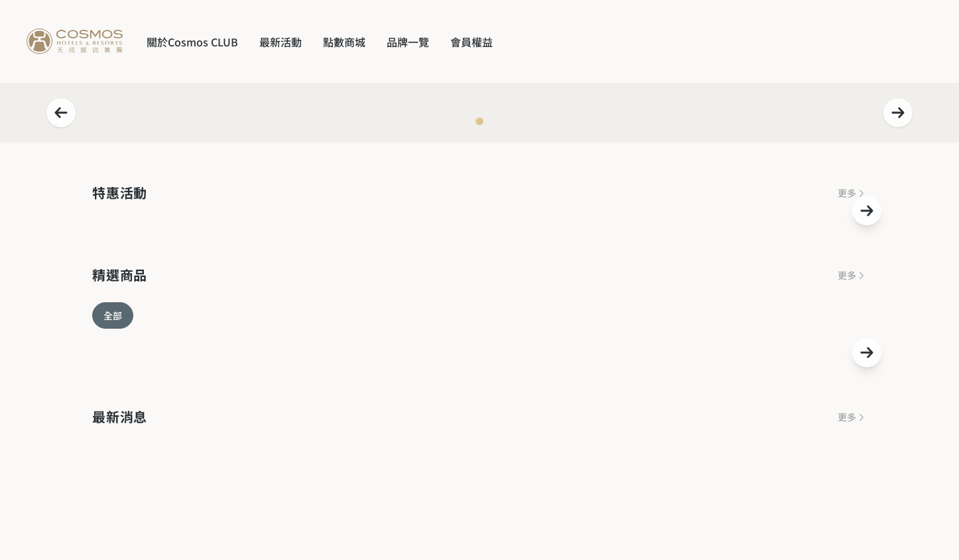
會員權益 (472, 42)
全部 (113, 315)
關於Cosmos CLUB (192, 42)
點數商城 (344, 42)
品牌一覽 (408, 42)
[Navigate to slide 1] (479, 121)
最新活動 (281, 42)
